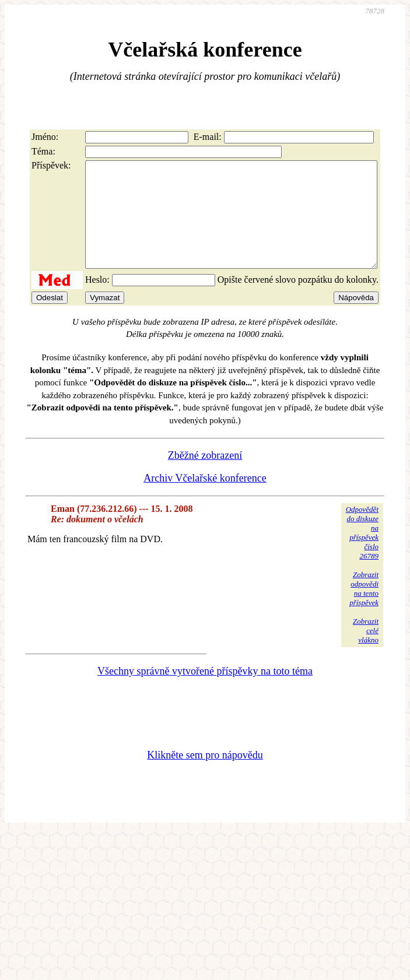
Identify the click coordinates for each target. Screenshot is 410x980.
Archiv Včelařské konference (205, 499)
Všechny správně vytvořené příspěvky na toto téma (205, 692)
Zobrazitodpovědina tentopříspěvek (364, 610)
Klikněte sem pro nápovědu (205, 776)
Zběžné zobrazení (205, 476)
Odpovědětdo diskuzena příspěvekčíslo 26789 (362, 554)
